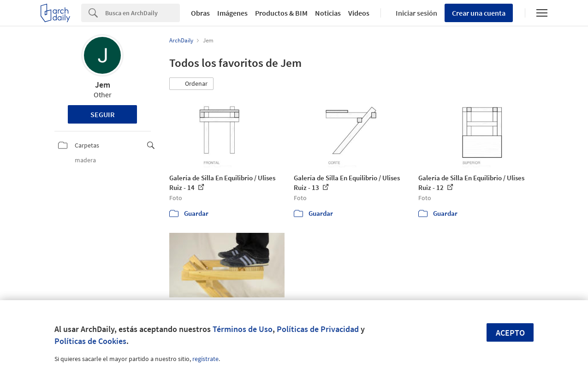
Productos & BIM (281, 13)
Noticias (328, 13)
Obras (200, 13)
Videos (359, 13)
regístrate (205, 359)
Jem (103, 85)
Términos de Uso (243, 329)
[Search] (143, 13)
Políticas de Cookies (90, 341)
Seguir (103, 114)
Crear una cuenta (479, 13)
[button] (191, 84)
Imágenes (232, 13)
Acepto (510, 333)
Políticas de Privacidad (318, 329)
